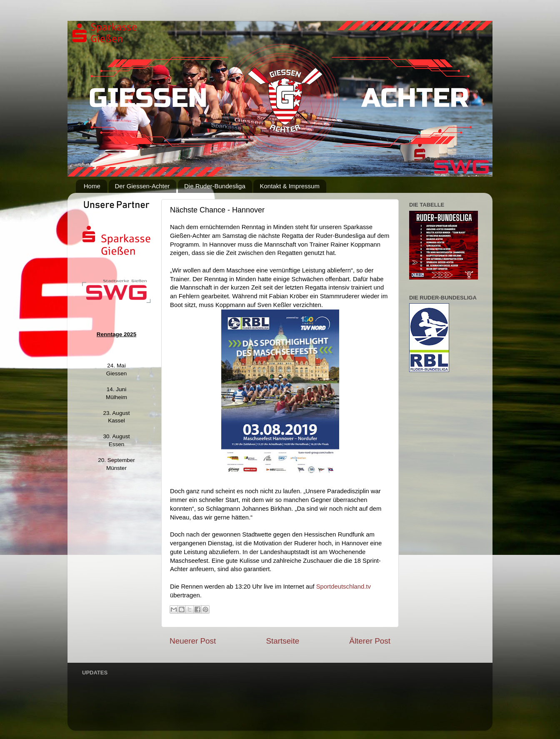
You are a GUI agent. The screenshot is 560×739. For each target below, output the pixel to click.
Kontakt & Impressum (289, 186)
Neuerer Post (193, 641)
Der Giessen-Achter (142, 186)
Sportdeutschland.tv (343, 587)
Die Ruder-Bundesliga (215, 186)
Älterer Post (370, 641)
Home (92, 186)
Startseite (282, 641)
